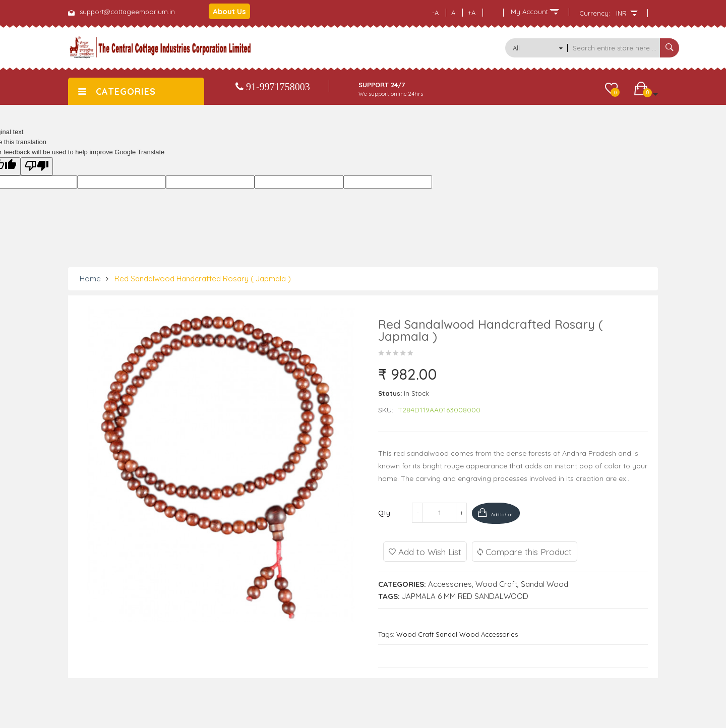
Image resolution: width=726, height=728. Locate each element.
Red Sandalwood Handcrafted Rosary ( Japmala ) (203, 279)
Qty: (385, 513)
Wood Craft (496, 583)
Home (90, 279)
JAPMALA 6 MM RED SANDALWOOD (465, 595)
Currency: (595, 13)
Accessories (450, 583)
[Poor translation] (37, 166)
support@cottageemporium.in (127, 12)
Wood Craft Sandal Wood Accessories (457, 633)
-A (435, 13)
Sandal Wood (544, 583)
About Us (229, 11)
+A (472, 13)
